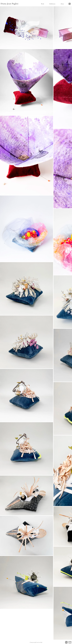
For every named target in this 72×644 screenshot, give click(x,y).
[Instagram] (70, 4)
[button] (41, 4)
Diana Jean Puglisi (9, 4)
